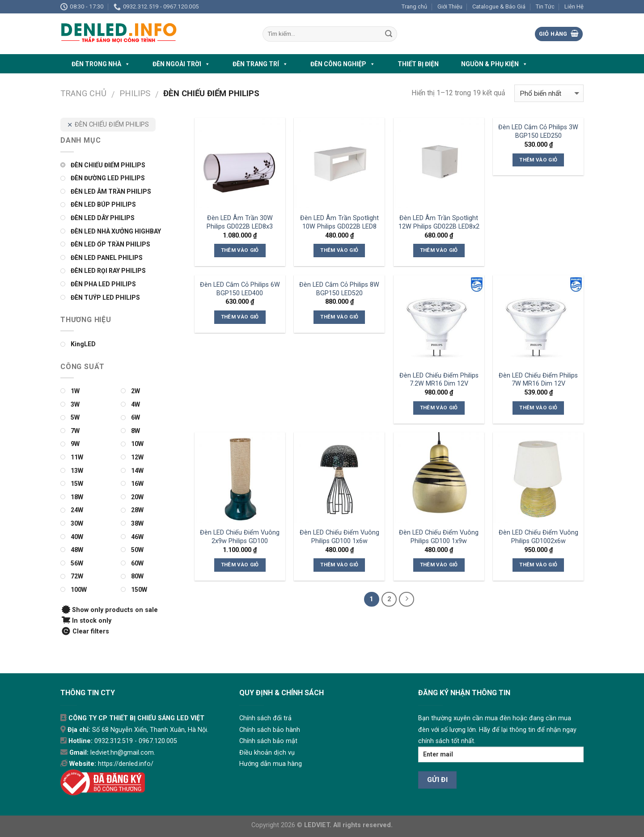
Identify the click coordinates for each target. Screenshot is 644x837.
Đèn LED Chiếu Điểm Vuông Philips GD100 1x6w (339, 537)
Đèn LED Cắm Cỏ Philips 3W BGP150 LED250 (538, 132)
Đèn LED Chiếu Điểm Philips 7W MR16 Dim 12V (538, 380)
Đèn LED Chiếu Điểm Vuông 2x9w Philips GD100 (240, 537)
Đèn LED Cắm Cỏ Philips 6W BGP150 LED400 (240, 289)
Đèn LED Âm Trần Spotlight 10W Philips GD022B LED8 (339, 222)
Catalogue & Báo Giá (499, 6)
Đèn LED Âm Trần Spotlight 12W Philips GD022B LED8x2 (439, 222)
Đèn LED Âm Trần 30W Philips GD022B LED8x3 (240, 222)
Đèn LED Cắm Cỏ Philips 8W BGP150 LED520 (339, 289)
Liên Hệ (574, 6)
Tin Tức (545, 6)
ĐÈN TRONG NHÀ (101, 64)
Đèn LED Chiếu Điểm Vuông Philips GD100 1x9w (439, 537)
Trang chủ (414, 6)
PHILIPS (135, 93)
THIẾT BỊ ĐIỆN (418, 64)
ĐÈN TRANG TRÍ (260, 64)
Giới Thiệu (450, 6)
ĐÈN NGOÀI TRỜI (181, 64)
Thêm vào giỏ (240, 250)
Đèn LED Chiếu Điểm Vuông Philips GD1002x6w (538, 537)
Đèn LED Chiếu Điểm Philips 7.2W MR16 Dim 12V (439, 380)
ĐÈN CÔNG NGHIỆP (343, 64)
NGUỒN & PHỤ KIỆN (494, 64)
